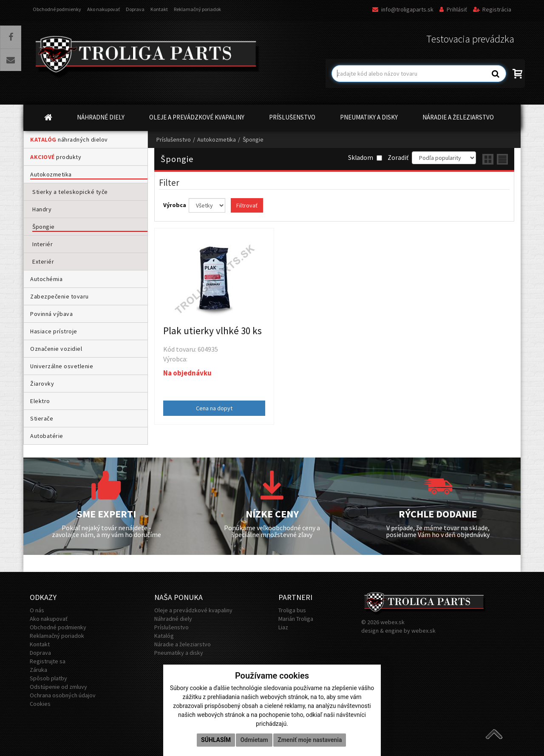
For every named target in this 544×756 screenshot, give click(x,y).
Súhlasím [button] (216, 740)
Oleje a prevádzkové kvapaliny (193, 610)
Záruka (38, 670)
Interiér (42, 244)
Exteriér (43, 261)
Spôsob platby (48, 678)
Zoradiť (398, 158)
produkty (56, 157)
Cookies (40, 704)
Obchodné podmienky (57, 9)
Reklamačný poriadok (197, 9)
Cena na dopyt (214, 408)
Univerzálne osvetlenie (62, 366)
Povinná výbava (51, 314)
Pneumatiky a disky (179, 653)
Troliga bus (292, 610)
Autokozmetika (51, 174)
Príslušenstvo (174, 139)
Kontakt (159, 9)
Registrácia (492, 9)
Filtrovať (247, 205)
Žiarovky (42, 384)
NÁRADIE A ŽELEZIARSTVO (458, 117)
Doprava (135, 9)
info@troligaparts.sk (403, 9)
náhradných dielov (69, 139)
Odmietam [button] (254, 740)
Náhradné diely (173, 619)
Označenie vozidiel (56, 349)
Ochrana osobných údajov (63, 695)
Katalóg (164, 636)
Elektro (40, 401)
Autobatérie (47, 436)
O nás (37, 610)
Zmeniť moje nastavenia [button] (310, 740)
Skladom (365, 158)
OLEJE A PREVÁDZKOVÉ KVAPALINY (197, 117)
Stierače (42, 418)
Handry (42, 209)
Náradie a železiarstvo (183, 644)
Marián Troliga (296, 619)
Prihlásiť (453, 9)
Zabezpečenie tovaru (59, 296)
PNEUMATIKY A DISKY (369, 117)
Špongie (44, 227)
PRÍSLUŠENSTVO (292, 117)
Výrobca (175, 205)
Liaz (283, 627)
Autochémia (46, 279)
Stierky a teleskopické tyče (70, 192)
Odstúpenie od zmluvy (58, 687)
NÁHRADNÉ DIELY (101, 117)
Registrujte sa (48, 661)
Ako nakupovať (103, 9)
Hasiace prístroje (54, 331)
